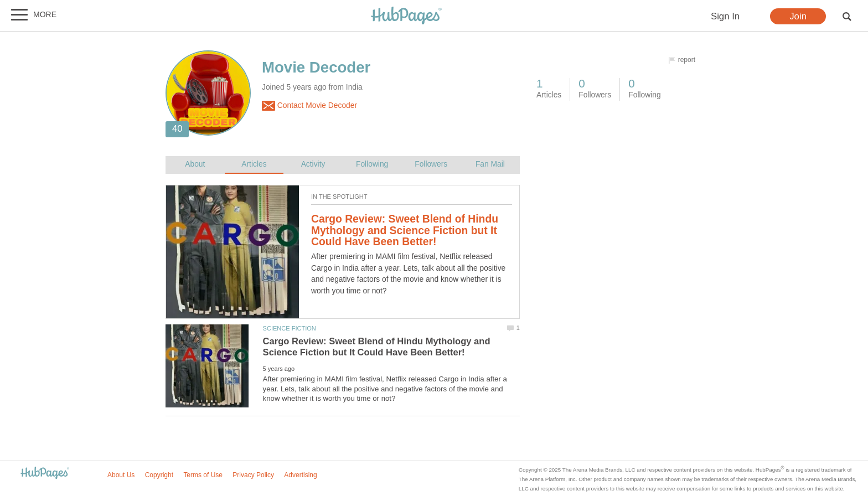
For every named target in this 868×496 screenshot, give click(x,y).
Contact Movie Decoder (309, 106)
